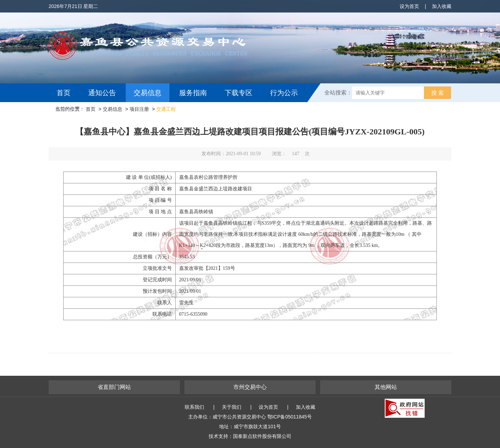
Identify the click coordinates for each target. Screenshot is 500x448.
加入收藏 (442, 6)
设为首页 (409, 6)
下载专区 (239, 93)
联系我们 (194, 407)
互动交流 (72, 111)
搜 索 (437, 93)
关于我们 (232, 407)
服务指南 (193, 93)
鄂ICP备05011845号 (290, 417)
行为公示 (284, 93)
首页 (64, 93)
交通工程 (166, 109)
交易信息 (148, 93)
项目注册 (139, 109)
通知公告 (102, 93)
